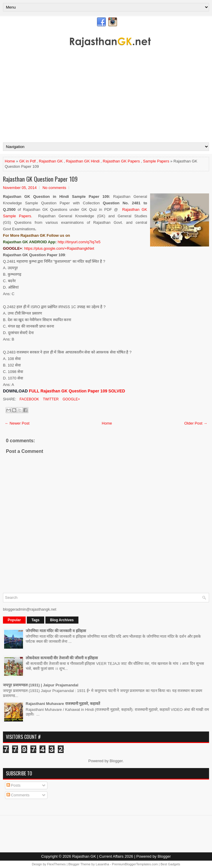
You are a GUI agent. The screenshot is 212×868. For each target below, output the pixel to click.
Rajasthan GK (51, 161)
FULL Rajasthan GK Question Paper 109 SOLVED (77, 391)
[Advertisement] (106, 98)
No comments (54, 188)
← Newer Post (17, 423)
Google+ (71, 399)
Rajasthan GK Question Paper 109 (40, 179)
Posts (14, 785)
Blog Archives (62, 620)
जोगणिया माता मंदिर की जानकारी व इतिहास (56, 631)
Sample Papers (156, 161)
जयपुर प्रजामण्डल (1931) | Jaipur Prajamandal (41, 685)
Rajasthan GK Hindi (83, 161)
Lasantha (102, 864)
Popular (14, 620)
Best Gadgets (170, 864)
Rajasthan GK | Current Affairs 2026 (103, 856)
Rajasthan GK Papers (121, 161)
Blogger (116, 761)
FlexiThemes (56, 864)
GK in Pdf (27, 161)
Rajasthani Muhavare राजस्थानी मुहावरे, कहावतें (63, 704)
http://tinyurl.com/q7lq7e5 (79, 242)
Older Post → (196, 423)
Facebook (29, 399)
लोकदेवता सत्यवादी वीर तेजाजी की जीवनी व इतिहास (62, 658)
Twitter (50, 399)
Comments (18, 795)
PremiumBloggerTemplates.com (135, 864)
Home (10, 161)
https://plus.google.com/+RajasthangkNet (59, 248)
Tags (36, 620)
